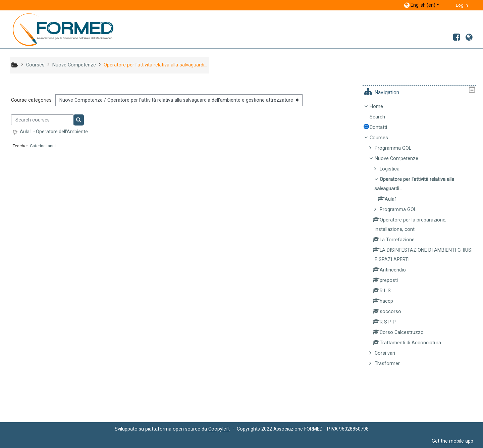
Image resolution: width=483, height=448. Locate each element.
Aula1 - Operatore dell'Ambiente (54, 132)
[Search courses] (42, 120)
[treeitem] (421, 235)
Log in (462, 5)
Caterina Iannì (43, 146)
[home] (58, 29)
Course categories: (32, 100)
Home (381, 107)
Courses (384, 138)
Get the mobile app (452, 441)
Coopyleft (219, 429)
